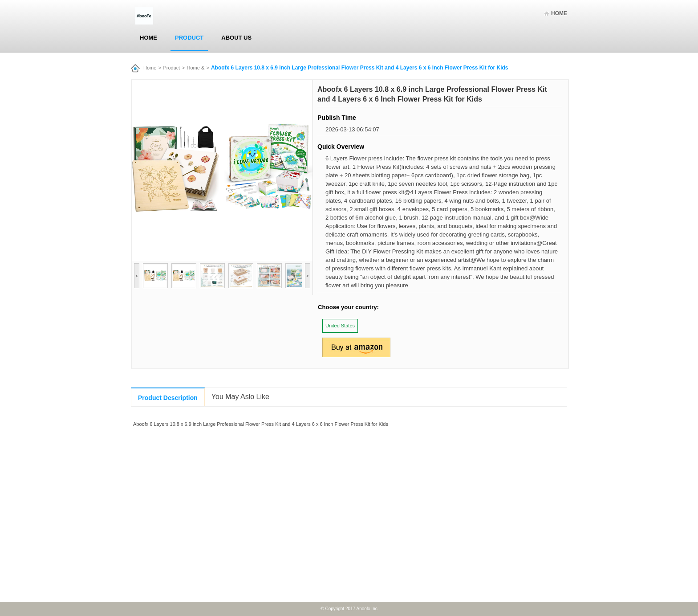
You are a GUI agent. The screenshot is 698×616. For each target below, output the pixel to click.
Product (189, 38)
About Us (236, 38)
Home (559, 13)
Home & (196, 68)
